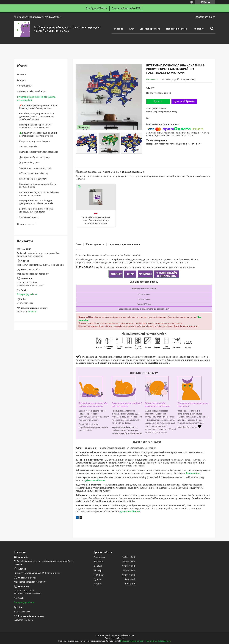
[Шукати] (211, 29)
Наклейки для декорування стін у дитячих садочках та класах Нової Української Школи (37, 116)
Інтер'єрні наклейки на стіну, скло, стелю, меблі (37, 98)
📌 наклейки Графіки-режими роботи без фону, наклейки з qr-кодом (38, 107)
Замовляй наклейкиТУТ (126, 8)
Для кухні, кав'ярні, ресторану (34, 157)
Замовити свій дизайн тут (32, 91)
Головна (119, 29)
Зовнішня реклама (29, 217)
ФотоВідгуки (25, 86)
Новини (22, 75)
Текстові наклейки (29, 147)
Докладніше (193, 473)
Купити (158, 101)
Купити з (184, 101)
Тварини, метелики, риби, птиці (35, 168)
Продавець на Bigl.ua (115, 638)
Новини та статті (27, 224)
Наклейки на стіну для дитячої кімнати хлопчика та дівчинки (39, 194)
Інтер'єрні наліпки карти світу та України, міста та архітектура (36, 126)
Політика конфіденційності (158, 641)
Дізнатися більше (95, 480)
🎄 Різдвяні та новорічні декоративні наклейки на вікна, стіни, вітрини (38, 134)
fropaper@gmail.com (27, 294)
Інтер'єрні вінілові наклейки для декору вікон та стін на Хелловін (36, 202)
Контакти (199, 29)
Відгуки (22, 80)
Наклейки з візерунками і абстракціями (39, 152)
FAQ (132, 29)
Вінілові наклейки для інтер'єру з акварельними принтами (36, 210)
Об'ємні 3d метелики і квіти (33, 173)
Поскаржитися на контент (132, 641)
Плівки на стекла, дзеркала (33, 179)
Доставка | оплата (150, 29)
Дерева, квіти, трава (30, 163)
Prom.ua (130, 635)
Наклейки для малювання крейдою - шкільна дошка (38, 186)
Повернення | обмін (177, 29)
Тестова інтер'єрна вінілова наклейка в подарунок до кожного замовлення (96, 220)
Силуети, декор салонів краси (35, 141)
